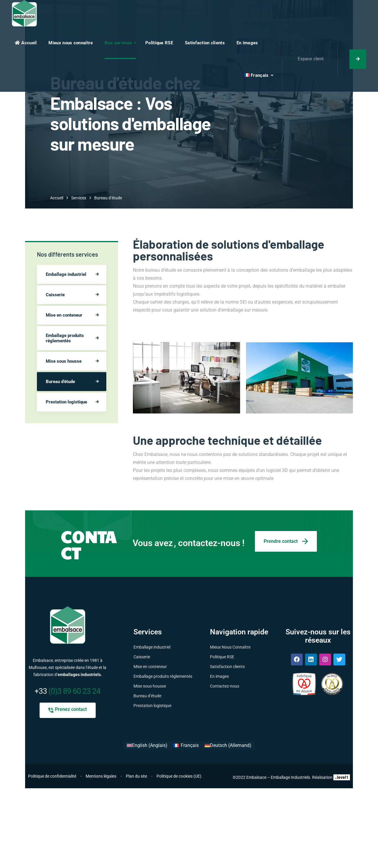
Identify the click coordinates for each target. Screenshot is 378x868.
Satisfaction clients (205, 43)
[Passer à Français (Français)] (186, 745)
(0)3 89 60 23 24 (67, 691)
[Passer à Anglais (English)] (147, 745)
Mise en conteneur (64, 315)
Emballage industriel (66, 274)
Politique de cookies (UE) (179, 776)
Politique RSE (159, 43)
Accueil (26, 43)
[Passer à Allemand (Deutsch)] (228, 745)
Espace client (311, 59)
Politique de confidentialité (52, 776)
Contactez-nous (225, 686)
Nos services (118, 43)
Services (79, 198)
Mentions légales (101, 776)
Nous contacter (358, 59)
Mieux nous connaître (71, 43)
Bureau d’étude (60, 382)
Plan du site (136, 776)
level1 (342, 777)
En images (247, 43)
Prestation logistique (66, 402)
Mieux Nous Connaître (230, 647)
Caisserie (55, 295)
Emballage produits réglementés (65, 338)
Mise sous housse (64, 361)
